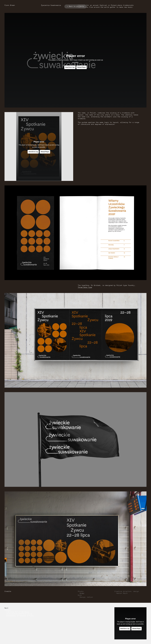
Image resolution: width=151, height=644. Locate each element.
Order (82, 593)
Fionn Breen (10, 5)
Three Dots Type (85, 287)
